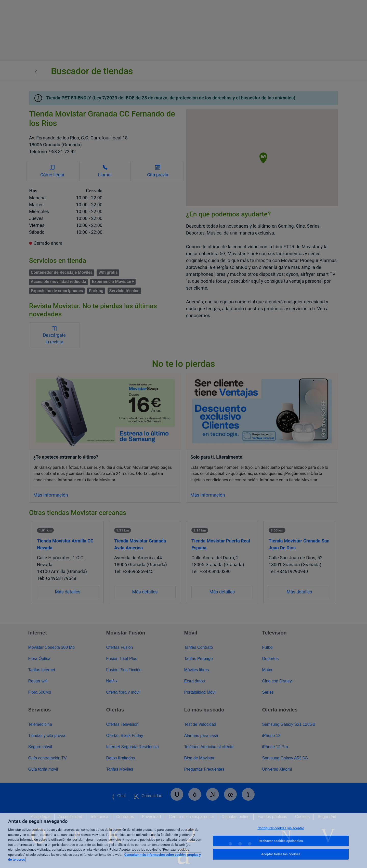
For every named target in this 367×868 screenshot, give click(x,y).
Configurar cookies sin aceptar (281, 828)
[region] (183, 841)
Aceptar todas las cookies (281, 854)
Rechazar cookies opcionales (281, 841)
